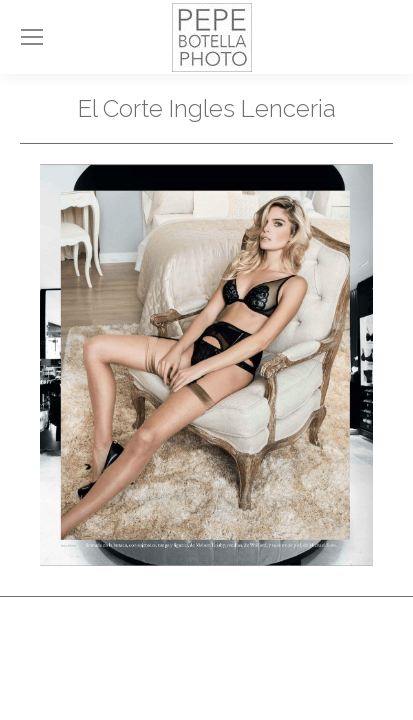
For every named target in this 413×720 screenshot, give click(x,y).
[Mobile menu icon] (32, 37)
